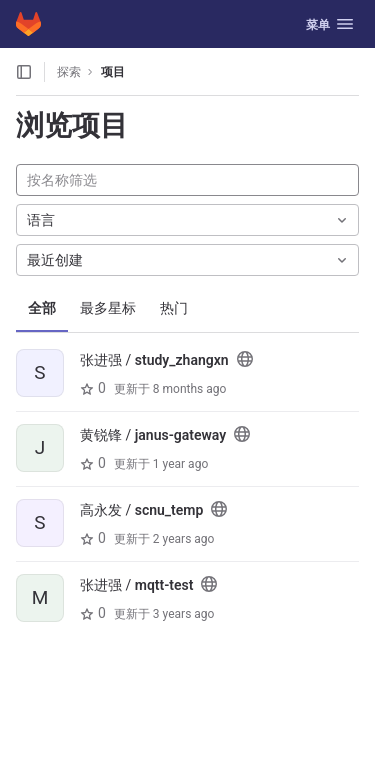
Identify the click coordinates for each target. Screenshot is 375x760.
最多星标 (108, 308)
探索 (69, 72)
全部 (42, 308)
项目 (113, 72)
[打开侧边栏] (24, 72)
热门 (174, 308)
